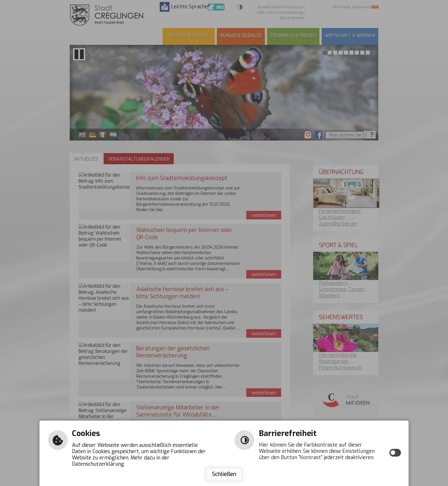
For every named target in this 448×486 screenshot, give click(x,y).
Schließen (224, 474)
